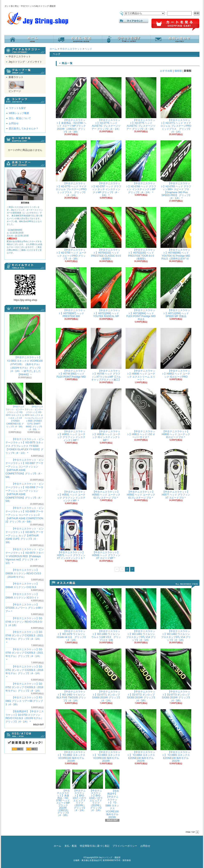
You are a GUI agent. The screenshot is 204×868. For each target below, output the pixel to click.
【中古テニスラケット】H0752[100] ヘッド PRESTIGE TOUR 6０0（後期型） (141, 234)
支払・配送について (77, 39)
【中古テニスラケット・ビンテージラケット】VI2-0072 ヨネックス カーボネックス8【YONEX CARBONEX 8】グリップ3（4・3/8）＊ (15, 407)
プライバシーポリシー (125, 846)
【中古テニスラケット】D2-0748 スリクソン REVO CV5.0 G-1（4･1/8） (24, 622)
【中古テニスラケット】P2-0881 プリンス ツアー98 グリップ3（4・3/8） (24, 701)
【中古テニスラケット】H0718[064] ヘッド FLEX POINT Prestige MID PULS (141, 294)
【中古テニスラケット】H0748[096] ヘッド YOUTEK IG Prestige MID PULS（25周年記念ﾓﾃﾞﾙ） (176, 234)
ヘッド (88, 49)
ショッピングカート (175, 25)
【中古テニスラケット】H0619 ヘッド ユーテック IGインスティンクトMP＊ (106, 415)
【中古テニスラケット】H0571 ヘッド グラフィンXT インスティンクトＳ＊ (71, 535)
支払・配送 (71, 846)
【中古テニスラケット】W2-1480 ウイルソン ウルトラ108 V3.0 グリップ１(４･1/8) (106, 615)
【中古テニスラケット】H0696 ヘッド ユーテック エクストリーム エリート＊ (141, 354)
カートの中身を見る (25, 139)
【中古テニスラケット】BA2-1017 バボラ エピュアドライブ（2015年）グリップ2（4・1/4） (79, 791)
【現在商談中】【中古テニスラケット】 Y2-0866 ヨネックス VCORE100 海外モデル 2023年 (112, 794)
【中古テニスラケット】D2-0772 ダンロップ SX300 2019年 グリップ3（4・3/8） (141, 675)
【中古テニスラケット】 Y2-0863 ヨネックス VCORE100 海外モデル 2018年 (106, 736)
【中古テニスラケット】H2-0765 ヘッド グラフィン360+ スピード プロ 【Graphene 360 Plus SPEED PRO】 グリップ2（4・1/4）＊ (176, 170)
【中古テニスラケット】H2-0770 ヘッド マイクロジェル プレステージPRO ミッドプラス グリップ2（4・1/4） (71, 169)
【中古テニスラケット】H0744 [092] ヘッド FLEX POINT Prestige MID (71, 353)
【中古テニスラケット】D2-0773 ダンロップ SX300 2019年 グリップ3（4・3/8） (176, 675)
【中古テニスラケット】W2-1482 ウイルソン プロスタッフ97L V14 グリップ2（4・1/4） (176, 615)
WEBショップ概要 (19, 113)
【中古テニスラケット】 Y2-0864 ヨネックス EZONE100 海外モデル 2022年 (141, 736)
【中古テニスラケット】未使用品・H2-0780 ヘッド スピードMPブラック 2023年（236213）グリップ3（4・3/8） (71, 105)
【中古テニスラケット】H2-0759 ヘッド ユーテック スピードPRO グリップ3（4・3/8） (71, 234)
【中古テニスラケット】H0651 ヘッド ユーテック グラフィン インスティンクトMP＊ (71, 415)
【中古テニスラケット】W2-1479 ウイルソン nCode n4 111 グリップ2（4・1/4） (71, 615)
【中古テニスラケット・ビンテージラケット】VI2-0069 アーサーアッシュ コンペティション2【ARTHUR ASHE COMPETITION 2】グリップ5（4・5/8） (25, 515)
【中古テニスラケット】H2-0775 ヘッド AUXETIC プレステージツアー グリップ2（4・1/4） (141, 104)
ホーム (29, 39)
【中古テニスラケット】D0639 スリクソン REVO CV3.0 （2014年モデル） (23, 573)
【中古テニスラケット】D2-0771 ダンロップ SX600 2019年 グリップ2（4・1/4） (106, 675)
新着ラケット (16, 77)
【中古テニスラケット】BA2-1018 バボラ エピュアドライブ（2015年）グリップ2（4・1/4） (96, 791)
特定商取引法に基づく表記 (95, 846)
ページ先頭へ (192, 832)
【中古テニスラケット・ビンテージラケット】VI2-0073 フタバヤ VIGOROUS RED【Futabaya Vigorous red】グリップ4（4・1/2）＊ (25, 556)
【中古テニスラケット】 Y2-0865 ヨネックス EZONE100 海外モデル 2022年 (176, 736)
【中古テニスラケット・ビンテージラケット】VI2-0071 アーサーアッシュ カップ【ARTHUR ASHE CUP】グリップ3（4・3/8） (25, 536)
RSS (18, 749)
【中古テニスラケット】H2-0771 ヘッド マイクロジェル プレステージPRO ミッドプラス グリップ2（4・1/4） (176, 105)
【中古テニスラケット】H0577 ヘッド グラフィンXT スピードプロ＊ (176, 474)
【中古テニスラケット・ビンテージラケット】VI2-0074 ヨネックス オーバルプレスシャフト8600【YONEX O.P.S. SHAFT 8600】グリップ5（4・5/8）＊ (34, 407)
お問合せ (175, 39)
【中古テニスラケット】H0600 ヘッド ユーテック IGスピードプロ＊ (176, 414)
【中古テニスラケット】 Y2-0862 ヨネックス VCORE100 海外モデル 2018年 (71, 736)
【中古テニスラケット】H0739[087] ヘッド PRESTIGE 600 (71, 292)
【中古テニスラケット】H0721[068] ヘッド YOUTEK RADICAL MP (106, 292)
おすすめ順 (166, 71)
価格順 (178, 71)
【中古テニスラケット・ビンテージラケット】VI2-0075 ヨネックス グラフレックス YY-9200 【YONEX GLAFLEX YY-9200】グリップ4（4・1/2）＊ (25, 446)
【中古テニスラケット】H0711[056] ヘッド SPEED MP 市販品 (176, 292)
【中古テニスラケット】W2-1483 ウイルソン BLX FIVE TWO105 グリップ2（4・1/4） (71, 675)
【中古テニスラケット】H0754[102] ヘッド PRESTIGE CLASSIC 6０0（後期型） (106, 234)
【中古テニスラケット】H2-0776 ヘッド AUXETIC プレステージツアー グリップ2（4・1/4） (106, 104)
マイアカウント (134, 21)
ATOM (32, 749)
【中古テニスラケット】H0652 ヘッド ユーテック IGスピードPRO (176, 353)
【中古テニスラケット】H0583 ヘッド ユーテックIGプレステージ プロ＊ (106, 474)
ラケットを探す (126, 39)
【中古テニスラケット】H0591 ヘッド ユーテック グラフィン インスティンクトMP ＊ (71, 475)
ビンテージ (16, 87)
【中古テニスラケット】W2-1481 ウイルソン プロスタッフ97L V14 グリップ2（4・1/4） (141, 615)
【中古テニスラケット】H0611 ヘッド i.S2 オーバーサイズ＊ (141, 414)
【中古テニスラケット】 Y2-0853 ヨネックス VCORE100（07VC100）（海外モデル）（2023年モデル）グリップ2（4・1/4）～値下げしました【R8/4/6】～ (25, 345)
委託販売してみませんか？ (24, 129)
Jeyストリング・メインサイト (25, 62)
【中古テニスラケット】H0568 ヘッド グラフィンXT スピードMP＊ (106, 535)
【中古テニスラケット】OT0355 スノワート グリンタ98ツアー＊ (24, 608)
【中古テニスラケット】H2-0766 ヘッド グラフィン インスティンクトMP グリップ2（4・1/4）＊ (141, 167)
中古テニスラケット (20, 56)
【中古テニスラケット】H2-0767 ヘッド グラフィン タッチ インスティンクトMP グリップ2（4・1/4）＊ (106, 169)
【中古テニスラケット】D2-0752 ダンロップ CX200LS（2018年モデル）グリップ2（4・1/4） (24, 687)
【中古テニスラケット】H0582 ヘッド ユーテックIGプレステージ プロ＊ (141, 474)
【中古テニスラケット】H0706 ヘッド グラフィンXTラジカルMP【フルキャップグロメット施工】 (106, 354)
